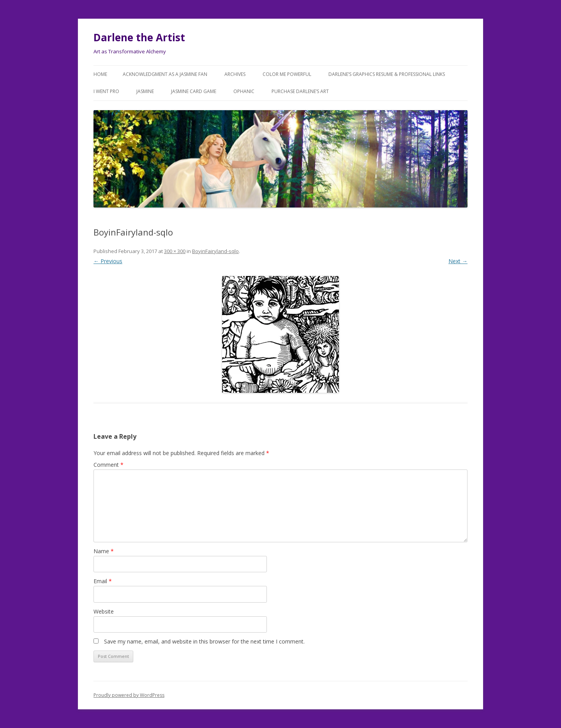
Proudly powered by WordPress (129, 695)
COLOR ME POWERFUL (287, 74)
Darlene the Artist (139, 37)
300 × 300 (175, 251)
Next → (458, 261)
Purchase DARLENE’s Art (300, 91)
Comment (108, 465)
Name (104, 551)
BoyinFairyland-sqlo (215, 251)
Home (100, 74)
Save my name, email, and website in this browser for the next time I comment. (204, 641)
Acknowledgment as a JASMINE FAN (165, 74)
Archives (235, 74)
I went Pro (106, 91)
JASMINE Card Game (194, 91)
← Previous (108, 261)
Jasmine (145, 91)
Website (104, 611)
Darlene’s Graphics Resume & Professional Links (387, 74)
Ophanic (244, 91)
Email (103, 581)
